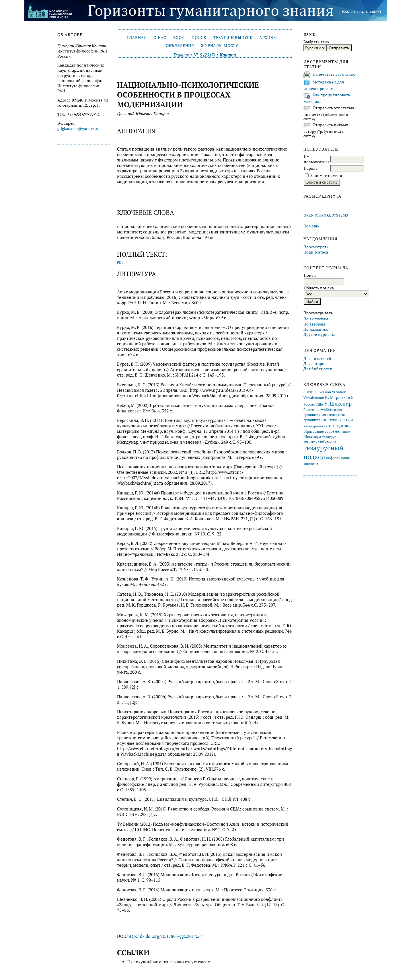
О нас (160, 38)
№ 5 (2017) (204, 55)
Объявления (180, 46)
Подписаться (316, 252)
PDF (120, 262)
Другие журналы (319, 334)
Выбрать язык (316, 42)
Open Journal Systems (326, 215)
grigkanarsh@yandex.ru (78, 128)
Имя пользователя (317, 159)
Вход (179, 38)
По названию (316, 329)
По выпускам (316, 319)
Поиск (199, 38)
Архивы (268, 38)
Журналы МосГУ (219, 46)
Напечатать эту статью (334, 74)
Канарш (228, 55)
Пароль (311, 168)
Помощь (311, 226)
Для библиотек (318, 369)
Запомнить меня (326, 176)
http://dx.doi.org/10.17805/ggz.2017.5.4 (165, 936)
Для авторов (315, 364)
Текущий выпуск (233, 38)
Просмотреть (316, 247)
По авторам (314, 324)
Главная (137, 38)
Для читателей (317, 359)
